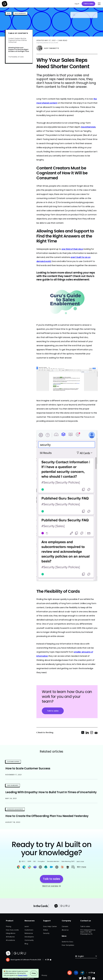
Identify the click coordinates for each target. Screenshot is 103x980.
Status (46, 930)
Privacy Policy (23, 975)
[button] (99, 4)
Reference (29, 933)
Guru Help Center (50, 926)
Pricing (8, 926)
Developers (29, 937)
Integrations (11, 933)
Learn (27, 926)
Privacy (44, 975)
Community (29, 940)
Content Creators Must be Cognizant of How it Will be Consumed (17, 40)
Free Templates (68, 945)
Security (46, 933)
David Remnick (88, 127)
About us (65, 930)
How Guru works (12, 930)
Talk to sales (88, 4)
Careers (65, 926)
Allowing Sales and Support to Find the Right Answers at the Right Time (19, 50)
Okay (34, 973)
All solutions (10, 940)
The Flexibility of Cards (16, 57)
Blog (26, 944)
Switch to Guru (67, 942)
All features (10, 937)
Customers (29, 930)
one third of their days (72, 249)
